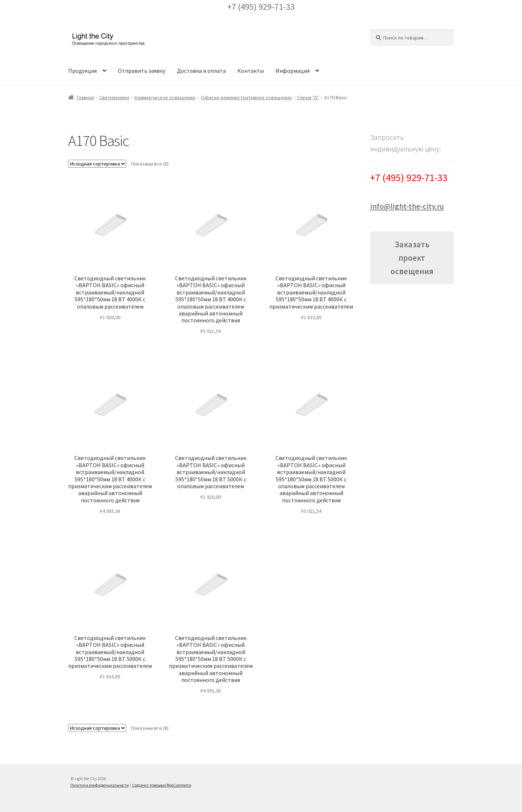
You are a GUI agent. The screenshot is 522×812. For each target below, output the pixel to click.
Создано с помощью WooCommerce (161, 785)
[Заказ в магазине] (97, 164)
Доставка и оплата (201, 71)
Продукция (82, 71)
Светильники (114, 97)
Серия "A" (308, 97)
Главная (85, 97)
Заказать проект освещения (412, 258)
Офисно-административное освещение (246, 97)
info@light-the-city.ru (407, 206)
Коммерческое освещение (165, 97)
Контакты (251, 71)
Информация (293, 71)
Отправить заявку (142, 71)
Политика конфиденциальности (100, 785)
